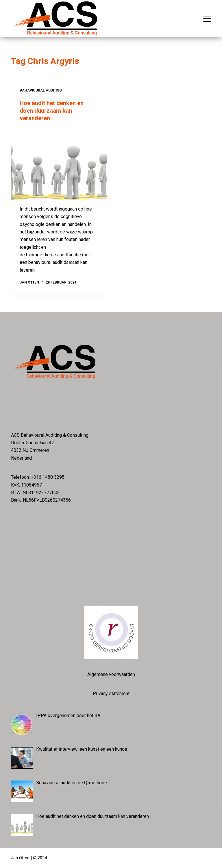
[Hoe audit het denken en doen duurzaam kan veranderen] (59, 164)
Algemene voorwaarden (111, 674)
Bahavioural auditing (41, 90)
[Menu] (207, 19)
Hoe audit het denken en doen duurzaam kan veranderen (52, 111)
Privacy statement (111, 694)
